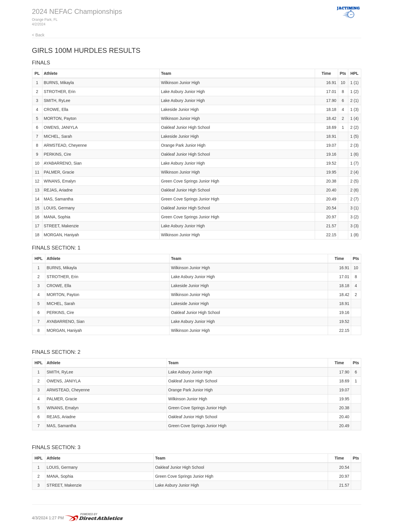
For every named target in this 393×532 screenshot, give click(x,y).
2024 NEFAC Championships (77, 11)
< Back (38, 35)
